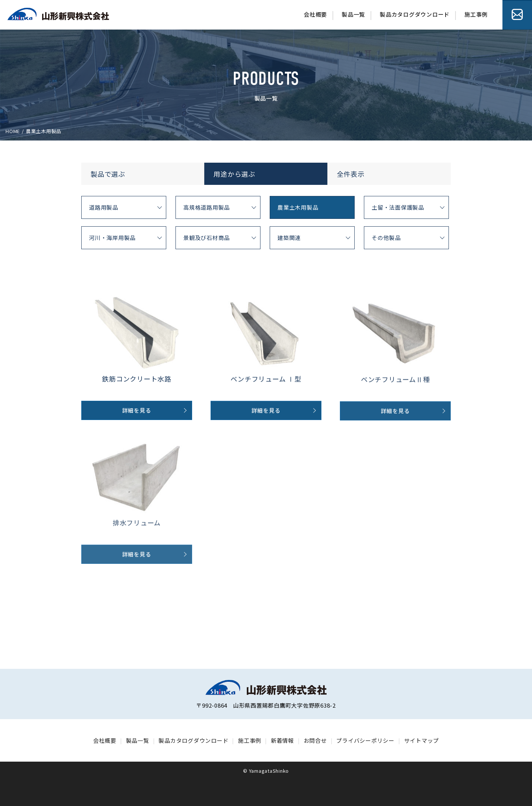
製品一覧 (353, 14)
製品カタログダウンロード (415, 14)
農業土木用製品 (298, 207)
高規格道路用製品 (207, 207)
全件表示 (351, 174)
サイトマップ (422, 740)
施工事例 (476, 14)
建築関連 (289, 238)
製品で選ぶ (108, 174)
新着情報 (282, 740)
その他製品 (386, 238)
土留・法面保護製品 (398, 207)
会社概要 (315, 14)
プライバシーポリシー (365, 740)
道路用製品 (104, 207)
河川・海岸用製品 (112, 238)
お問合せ (517, 15)
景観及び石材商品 (207, 238)
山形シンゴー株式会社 (58, 14)
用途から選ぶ (234, 174)
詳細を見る (137, 421)
